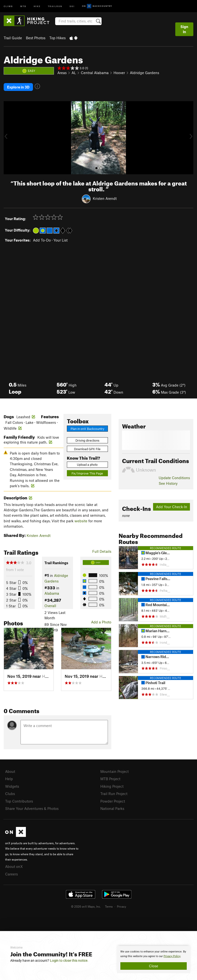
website (81, 520)
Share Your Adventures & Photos (32, 806)
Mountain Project (114, 770)
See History (168, 482)
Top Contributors (19, 799)
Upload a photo (87, 464)
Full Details (102, 550)
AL (74, 73)
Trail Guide (13, 38)
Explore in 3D (18, 87)
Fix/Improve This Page (87, 472)
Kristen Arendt (105, 197)
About (10, 770)
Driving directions (87, 439)
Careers (11, 871)
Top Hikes (57, 38)
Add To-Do (42, 239)
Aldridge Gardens (145, 73)
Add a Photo (101, 621)
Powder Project (113, 799)
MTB (23, 6)
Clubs (10, 792)
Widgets (12, 785)
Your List (61, 239)
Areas (62, 73)
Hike (37, 6)
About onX (14, 864)
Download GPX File (87, 448)
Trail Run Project (114, 792)
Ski (72, 6)
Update (174, 477)
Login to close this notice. (69, 961)
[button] (9, 137)
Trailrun (55, 6)
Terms (109, 903)
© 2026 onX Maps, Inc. (86, 903)
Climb (8, 6)
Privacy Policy (172, 956)
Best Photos (36, 38)
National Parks (112, 806)
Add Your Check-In (172, 506)
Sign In (184, 29)
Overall (50, 605)
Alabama (52, 592)
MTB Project (110, 777)
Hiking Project (112, 785)
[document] (154, 960)
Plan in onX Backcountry (87, 427)
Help (9, 777)
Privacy (122, 903)
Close (154, 966)
